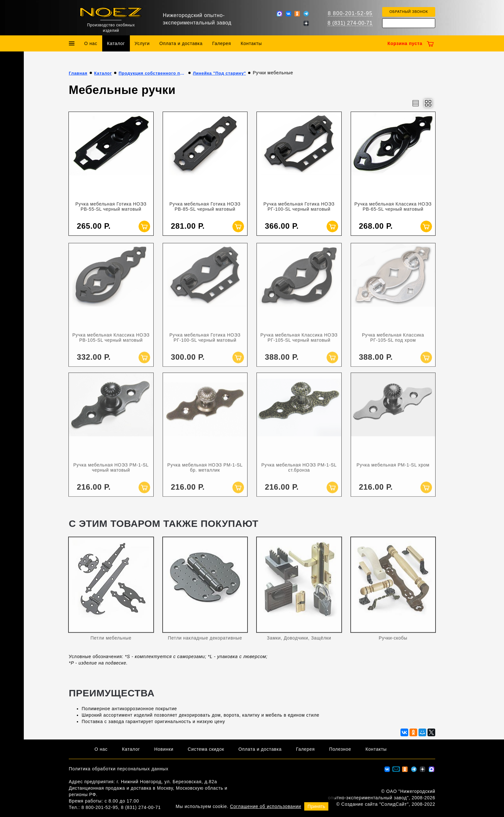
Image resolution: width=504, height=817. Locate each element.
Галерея (222, 43)
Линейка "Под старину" (219, 73)
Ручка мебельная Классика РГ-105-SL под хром (393, 342)
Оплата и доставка (181, 43)
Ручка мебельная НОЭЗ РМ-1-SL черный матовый (111, 472)
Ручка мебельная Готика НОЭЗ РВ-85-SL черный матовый (205, 207)
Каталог (116, 43)
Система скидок (206, 749)
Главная (78, 73)
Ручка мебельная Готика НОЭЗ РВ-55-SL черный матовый (111, 207)
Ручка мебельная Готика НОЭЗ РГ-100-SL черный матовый (299, 207)
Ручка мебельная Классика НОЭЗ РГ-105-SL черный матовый (299, 342)
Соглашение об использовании (266, 806)
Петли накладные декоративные (205, 642)
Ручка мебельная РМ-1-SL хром (393, 469)
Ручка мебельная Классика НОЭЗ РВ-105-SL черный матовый (111, 342)
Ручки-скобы (393, 642)
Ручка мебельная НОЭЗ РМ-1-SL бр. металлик (205, 472)
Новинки (164, 749)
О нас (91, 43)
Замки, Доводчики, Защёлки (299, 642)
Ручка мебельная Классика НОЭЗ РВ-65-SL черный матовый (393, 207)
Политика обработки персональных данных (119, 769)
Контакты (251, 43)
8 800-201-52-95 (350, 13)
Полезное (340, 749)
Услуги (142, 43)
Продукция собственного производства (152, 73)
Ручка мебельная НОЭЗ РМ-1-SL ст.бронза (299, 472)
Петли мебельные (111, 642)
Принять (316, 806)
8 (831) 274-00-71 (350, 23)
